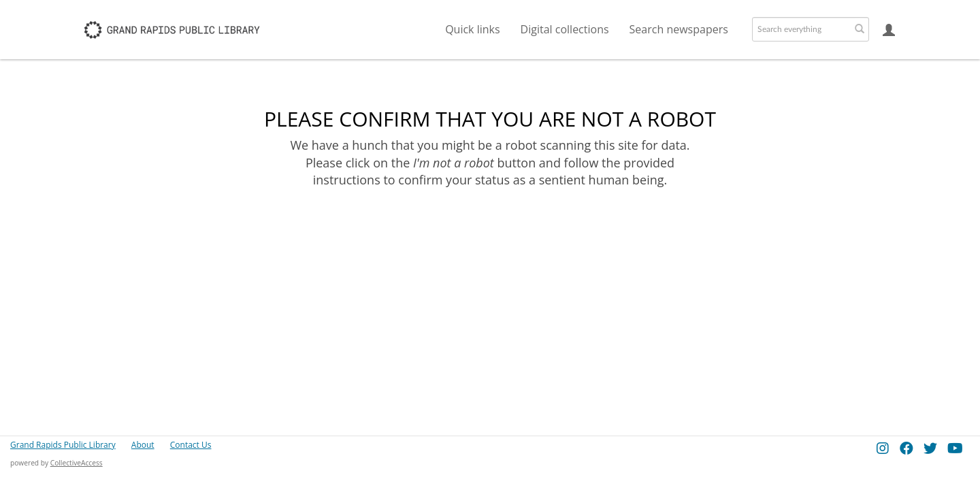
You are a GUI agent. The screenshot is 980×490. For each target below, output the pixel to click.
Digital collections (565, 29)
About (143, 445)
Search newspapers (679, 29)
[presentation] (489, 232)
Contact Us (191, 445)
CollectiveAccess (77, 463)
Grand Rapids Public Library (63, 445)
